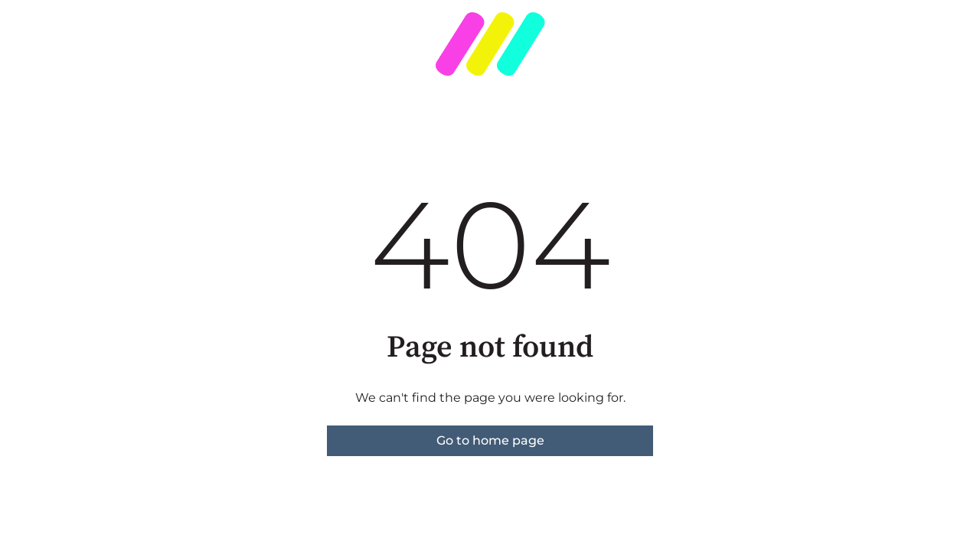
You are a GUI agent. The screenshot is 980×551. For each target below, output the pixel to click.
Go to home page (490, 440)
